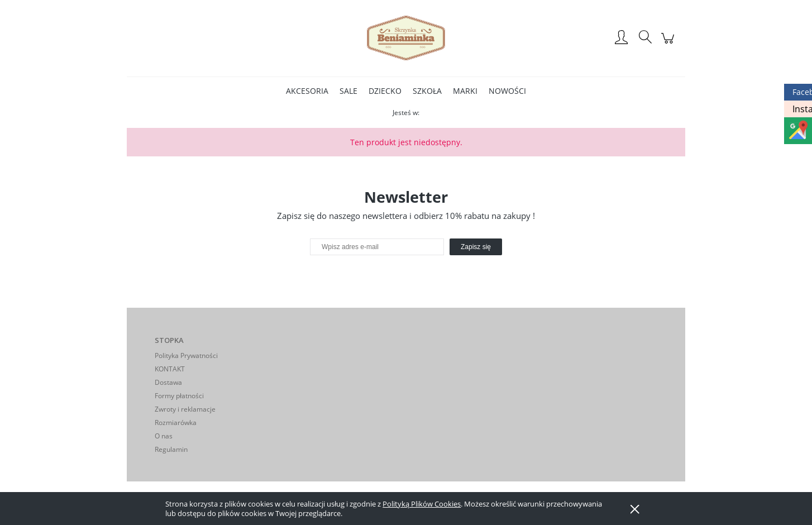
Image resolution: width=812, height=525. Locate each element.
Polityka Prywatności (186, 355)
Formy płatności (179, 396)
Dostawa (168, 382)
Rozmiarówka (176, 423)
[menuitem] (307, 91)
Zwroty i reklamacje (185, 409)
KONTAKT (170, 369)
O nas (164, 436)
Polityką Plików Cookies (422, 504)
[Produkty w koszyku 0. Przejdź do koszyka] (669, 44)
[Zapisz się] (476, 247)
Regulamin (171, 449)
